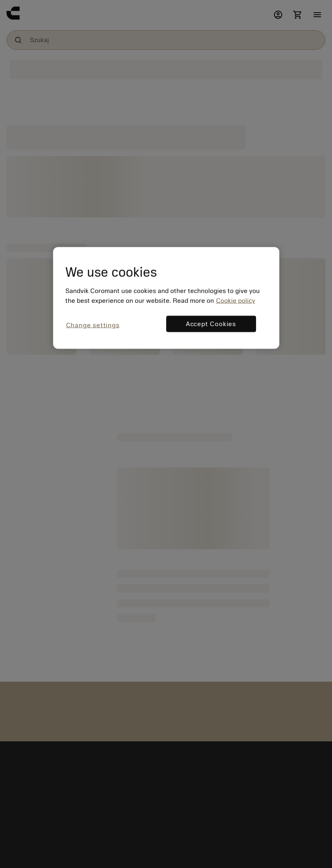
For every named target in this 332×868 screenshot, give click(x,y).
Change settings (93, 325)
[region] (166, 298)
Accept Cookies (211, 324)
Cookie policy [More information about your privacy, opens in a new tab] (236, 301)
